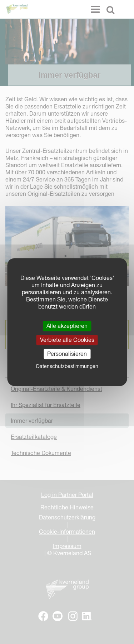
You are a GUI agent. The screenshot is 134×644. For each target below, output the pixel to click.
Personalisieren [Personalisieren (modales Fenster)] (67, 354)
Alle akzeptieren (67, 326)
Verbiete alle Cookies (67, 340)
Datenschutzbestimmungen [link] (67, 366)
